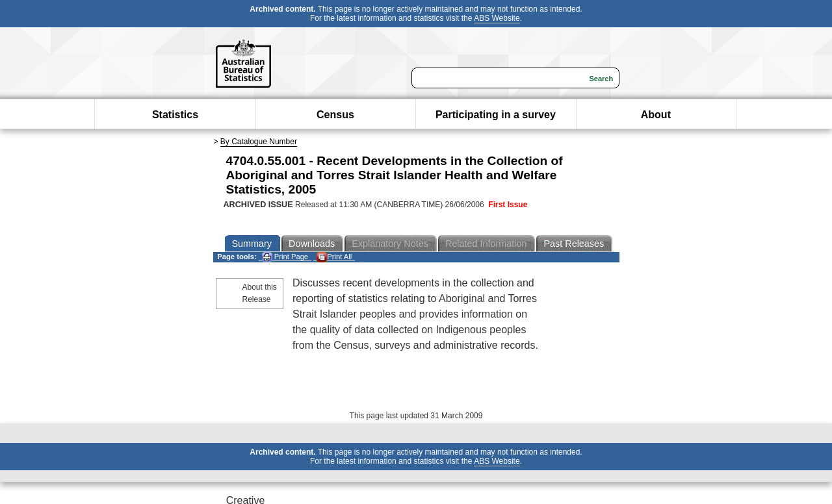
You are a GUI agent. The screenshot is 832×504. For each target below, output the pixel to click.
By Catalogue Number (259, 142)
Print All (334, 257)
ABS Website (497, 18)
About (656, 115)
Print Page (285, 257)
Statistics (175, 115)
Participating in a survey (496, 115)
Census (335, 115)
